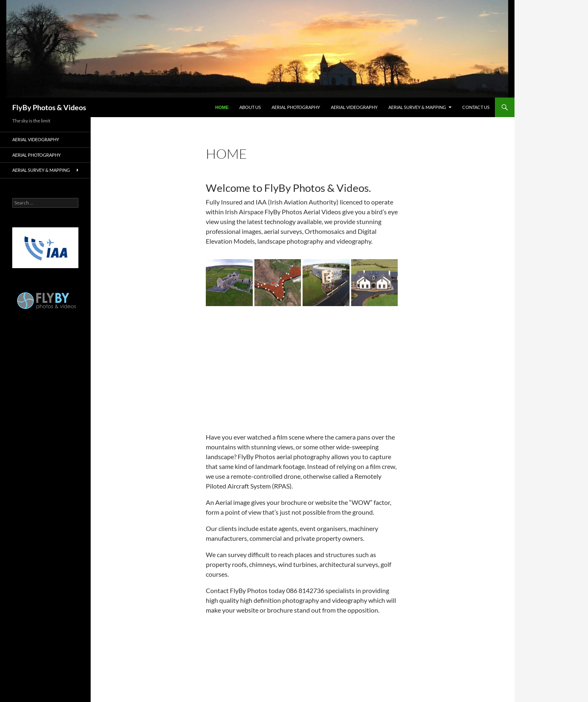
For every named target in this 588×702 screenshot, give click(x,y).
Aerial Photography (296, 107)
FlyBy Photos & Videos (49, 107)
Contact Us (476, 107)
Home (222, 107)
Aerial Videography (354, 107)
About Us (250, 107)
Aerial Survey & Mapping (417, 107)
